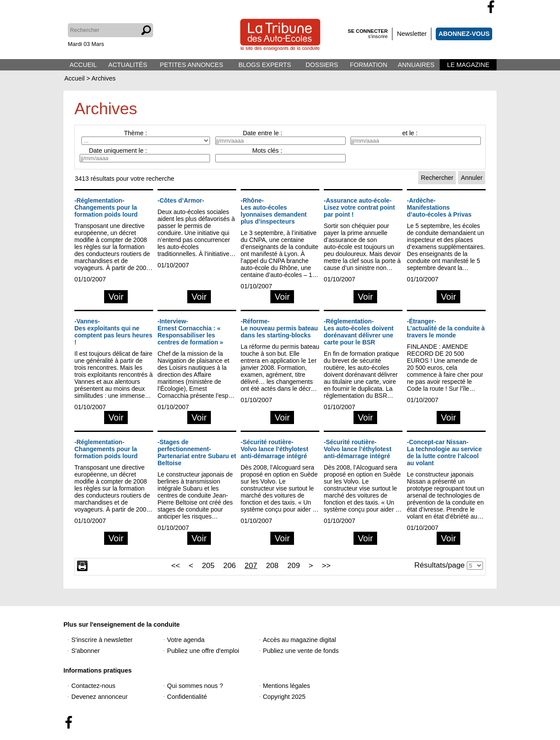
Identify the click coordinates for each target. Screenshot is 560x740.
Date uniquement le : (118, 151)
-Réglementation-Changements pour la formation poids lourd (106, 207)
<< (175, 565)
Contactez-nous (93, 686)
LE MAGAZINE (468, 65)
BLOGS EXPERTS (265, 65)
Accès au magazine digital (299, 640)
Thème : (135, 133)
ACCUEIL (83, 65)
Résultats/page (439, 565)
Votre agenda (186, 640)
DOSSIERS (322, 65)
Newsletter (412, 34)
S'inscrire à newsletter (102, 640)
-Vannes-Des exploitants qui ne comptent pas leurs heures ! (113, 332)
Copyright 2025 (284, 697)
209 (294, 565)
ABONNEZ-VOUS (464, 34)
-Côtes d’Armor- (181, 200)
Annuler (472, 178)
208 (272, 565)
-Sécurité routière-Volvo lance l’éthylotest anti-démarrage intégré (275, 449)
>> (326, 565)
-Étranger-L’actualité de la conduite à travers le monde (446, 328)
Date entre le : (262, 133)
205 (208, 565)
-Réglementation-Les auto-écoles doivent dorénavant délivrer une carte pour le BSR (359, 332)
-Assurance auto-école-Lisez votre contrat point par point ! (359, 207)
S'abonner (86, 651)
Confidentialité (187, 697)
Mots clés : (268, 151)
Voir (116, 297)
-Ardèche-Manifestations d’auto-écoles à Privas (439, 207)
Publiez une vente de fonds (301, 651)
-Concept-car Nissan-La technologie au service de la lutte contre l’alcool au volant (444, 452)
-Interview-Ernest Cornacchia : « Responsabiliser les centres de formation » (190, 332)
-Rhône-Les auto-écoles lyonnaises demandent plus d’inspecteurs (274, 211)
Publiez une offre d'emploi (203, 651)
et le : (410, 133)
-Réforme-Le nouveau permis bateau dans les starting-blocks (279, 328)
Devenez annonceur (100, 697)
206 (229, 565)
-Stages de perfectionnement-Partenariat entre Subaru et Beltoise (197, 452)
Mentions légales (287, 686)
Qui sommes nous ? (195, 686)
